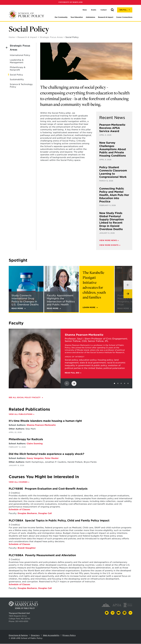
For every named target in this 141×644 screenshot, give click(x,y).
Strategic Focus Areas (51, 37)
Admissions (90, 17)
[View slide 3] (121, 384)
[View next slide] (128, 294)
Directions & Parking (18, 636)
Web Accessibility (51, 636)
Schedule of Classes (19, 510)
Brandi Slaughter (27, 548)
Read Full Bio (72, 373)
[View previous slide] (128, 285)
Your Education (77, 17)
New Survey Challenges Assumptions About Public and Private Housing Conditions (113, 149)
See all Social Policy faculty (25, 398)
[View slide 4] (125, 384)
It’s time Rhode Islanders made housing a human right (45, 421)
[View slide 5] (128, 384)
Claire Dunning (35, 444)
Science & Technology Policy (21, 86)
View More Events (109, 245)
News (85, 10)
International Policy (20, 55)
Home (12, 37)
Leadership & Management (17, 61)
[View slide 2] (118, 384)
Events (94, 10)
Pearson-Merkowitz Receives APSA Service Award (112, 128)
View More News (108, 241)
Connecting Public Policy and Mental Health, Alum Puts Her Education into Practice (114, 195)
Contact (104, 10)
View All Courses (18, 482)
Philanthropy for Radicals (26, 440)
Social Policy (16, 75)
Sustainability (17, 80)
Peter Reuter (52, 458)
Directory (35, 636)
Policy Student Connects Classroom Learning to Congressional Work (113, 172)
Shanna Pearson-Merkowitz (41, 425)
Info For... (123, 10)
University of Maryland (70, 2)
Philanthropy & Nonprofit (18, 69)
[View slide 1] (114, 384)
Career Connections (124, 17)
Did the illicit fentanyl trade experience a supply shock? (46, 454)
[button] (112, 10)
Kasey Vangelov (35, 458)
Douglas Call (45, 514)
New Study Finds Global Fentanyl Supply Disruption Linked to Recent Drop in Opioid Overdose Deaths (111, 221)
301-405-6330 (22, 622)
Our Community (61, 17)
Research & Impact (106, 17)
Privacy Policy (69, 636)
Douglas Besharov (27, 514)
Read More (124, 309)
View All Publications (21, 414)
